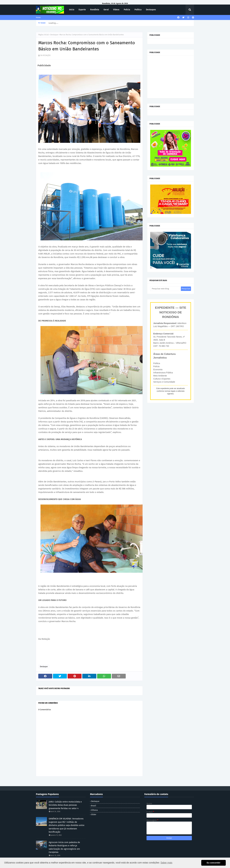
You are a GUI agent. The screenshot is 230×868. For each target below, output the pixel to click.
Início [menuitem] (72, 10)
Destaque (54, 35)
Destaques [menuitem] (151, 10)
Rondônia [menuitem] (95, 10)
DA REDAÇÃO (45, 55)
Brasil (94, 806)
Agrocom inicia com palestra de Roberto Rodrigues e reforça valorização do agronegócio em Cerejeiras (64, 847)
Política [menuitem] (138, 10)
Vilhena (94, 810)
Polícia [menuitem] (127, 10)
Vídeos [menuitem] (116, 10)
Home (38, 17)
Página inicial (44, 35)
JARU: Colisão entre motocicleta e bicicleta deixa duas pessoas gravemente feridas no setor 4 (65, 805)
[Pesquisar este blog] (166, 289)
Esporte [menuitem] (82, 10)
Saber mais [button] (166, 863)
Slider (94, 814)
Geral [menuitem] (106, 10)
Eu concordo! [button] (213, 863)
